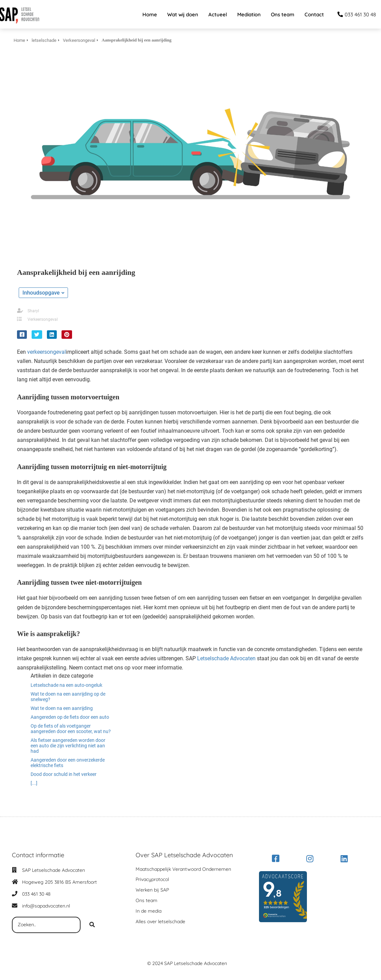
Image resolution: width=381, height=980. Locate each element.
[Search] (92, 925)
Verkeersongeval (43, 319)
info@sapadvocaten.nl (46, 906)
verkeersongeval (47, 352)
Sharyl (33, 311)
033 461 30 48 (36, 894)
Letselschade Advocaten (226, 658)
